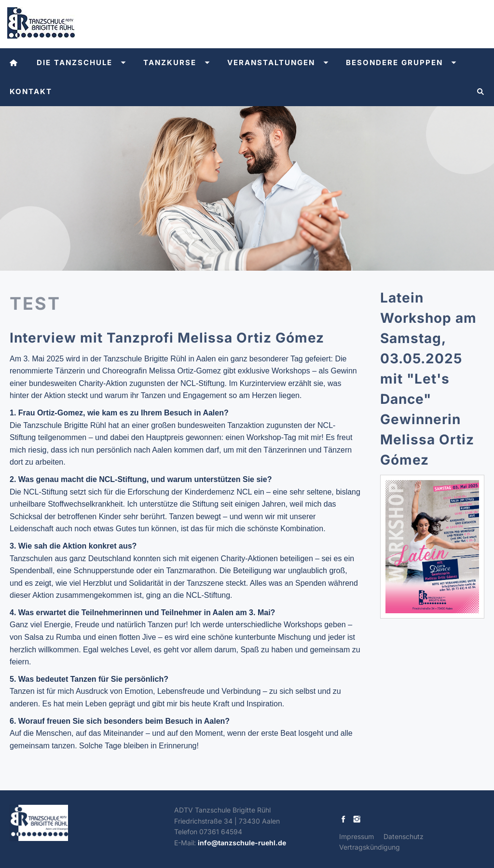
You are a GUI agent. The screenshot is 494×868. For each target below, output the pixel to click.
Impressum (357, 836)
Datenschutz (404, 836)
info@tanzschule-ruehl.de (242, 843)
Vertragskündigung (370, 847)
